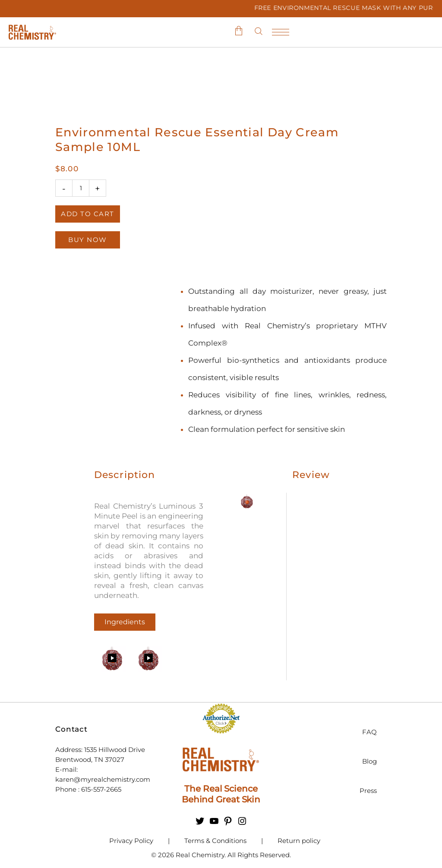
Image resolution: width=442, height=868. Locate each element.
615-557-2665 (102, 789)
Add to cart (88, 214)
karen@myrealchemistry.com (103, 779)
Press (368, 791)
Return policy (299, 841)
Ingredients (125, 622)
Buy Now (88, 240)
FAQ (369, 732)
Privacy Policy (131, 841)
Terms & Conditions (215, 841)
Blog (369, 761)
